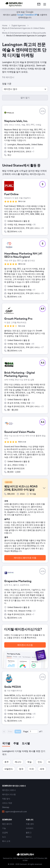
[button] (25, 89)
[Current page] (33, 732)
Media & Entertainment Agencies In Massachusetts (24, 33)
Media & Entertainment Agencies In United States (23, 28)
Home (5, 25)
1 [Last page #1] (42, 731)
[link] (39, 4)
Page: (26, 731)
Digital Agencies (19, 25)
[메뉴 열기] (45, 4)
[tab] (6, 744)
